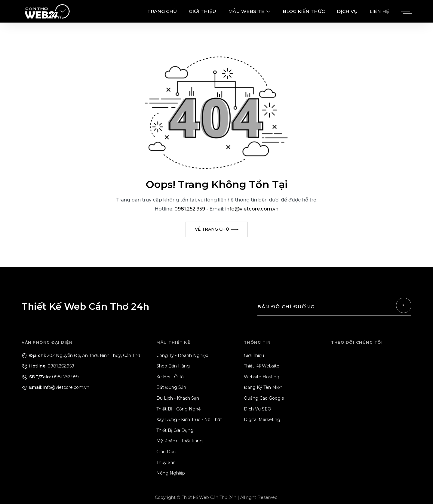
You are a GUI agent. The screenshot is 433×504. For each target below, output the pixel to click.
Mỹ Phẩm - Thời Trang (180, 441)
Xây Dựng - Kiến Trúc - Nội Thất (189, 419)
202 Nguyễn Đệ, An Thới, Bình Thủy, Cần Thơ (81, 355)
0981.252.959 (190, 209)
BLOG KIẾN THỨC (304, 11)
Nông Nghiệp (171, 473)
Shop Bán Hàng (173, 366)
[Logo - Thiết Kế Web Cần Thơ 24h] (47, 11)
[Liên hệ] (404, 305)
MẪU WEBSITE (249, 11)
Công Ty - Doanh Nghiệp (182, 355)
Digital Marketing (262, 419)
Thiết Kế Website (262, 366)
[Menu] (406, 11)
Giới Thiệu (254, 355)
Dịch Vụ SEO (258, 409)
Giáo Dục (166, 452)
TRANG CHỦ (162, 11)
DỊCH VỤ (347, 11)
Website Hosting (262, 377)
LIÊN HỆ (379, 11)
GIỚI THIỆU (203, 11)
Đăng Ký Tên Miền (263, 387)
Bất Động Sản (171, 387)
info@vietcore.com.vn (252, 209)
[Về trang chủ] (217, 229)
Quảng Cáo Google (264, 398)
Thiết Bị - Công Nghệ (178, 409)
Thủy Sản (166, 463)
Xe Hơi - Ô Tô (170, 377)
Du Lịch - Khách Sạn (178, 398)
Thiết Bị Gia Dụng (175, 430)
